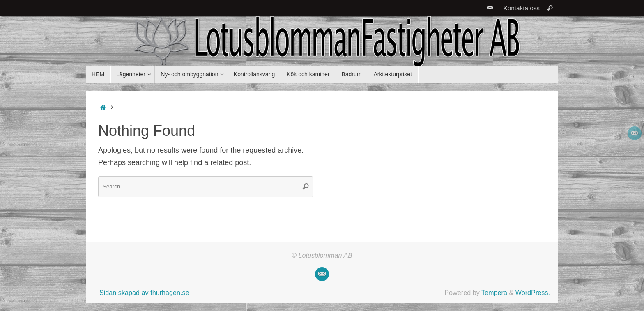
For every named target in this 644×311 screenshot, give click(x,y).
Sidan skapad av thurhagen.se (144, 293)
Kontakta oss (522, 8)
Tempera (494, 293)
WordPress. (533, 293)
